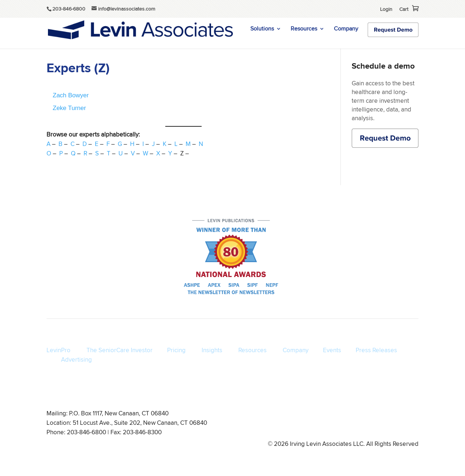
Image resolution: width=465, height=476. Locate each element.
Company (346, 29)
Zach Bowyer (71, 95)
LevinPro (58, 350)
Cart (404, 9)
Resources (304, 29)
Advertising (76, 359)
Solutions (262, 29)
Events (332, 350)
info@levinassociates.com (390, 424)
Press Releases (376, 350)
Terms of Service (265, 424)
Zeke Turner (69, 108)
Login (386, 9)
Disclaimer (342, 424)
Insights (212, 350)
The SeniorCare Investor (120, 350)
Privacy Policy (307, 424)
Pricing (176, 350)
